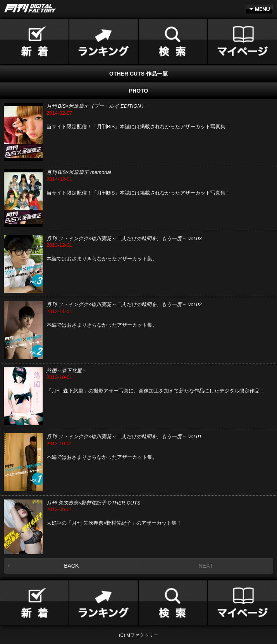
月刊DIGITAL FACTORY (30, 8)
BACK (71, 566)
